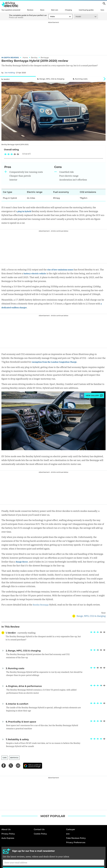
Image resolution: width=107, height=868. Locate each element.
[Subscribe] (53, 835)
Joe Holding (10, 73)
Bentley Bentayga (42, 605)
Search (104, 3)
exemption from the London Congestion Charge (57, 363)
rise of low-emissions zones (62, 270)
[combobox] (50, 17)
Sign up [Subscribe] (53, 842)
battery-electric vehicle (41, 274)
